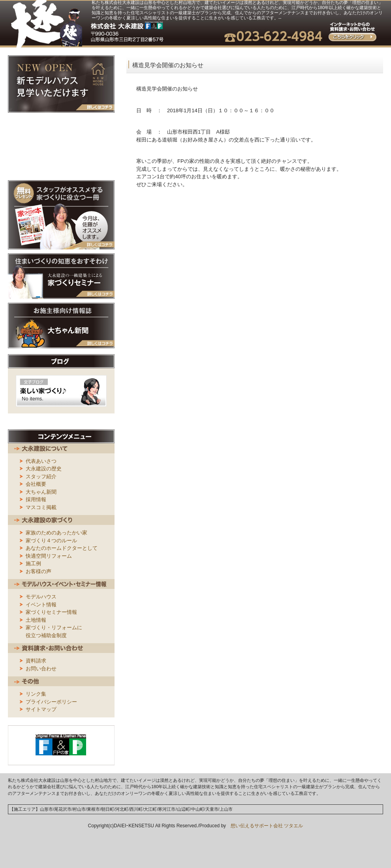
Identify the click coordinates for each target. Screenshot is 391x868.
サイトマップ (41, 709)
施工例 (33, 563)
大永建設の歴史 (44, 469)
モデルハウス (41, 597)
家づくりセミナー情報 (51, 612)
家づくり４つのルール (51, 541)
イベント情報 (41, 605)
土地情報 (36, 620)
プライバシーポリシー (51, 702)
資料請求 (36, 661)
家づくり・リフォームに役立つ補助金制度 (54, 631)
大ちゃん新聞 (41, 492)
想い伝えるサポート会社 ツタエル (264, 826)
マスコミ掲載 (41, 507)
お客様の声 (39, 571)
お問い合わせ (41, 669)
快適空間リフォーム (49, 556)
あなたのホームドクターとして (62, 548)
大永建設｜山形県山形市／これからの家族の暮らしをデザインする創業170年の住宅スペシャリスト (47, 24)
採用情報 (36, 499)
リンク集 (36, 694)
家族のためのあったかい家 (56, 533)
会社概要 (36, 484)
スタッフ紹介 (41, 476)
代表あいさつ (41, 461)
